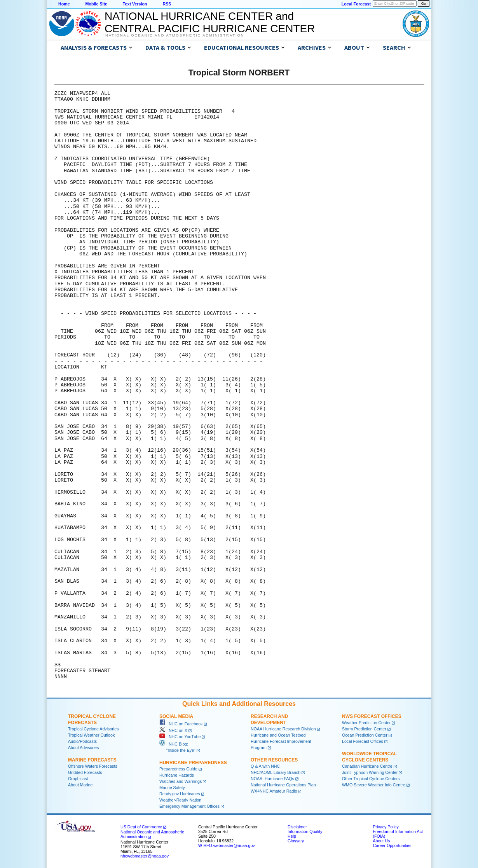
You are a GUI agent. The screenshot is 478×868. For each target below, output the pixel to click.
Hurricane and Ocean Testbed (278, 735)
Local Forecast (356, 4)
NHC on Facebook (181, 724)
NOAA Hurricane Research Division (283, 729)
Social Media (176, 716)
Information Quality (305, 831)
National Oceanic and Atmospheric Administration (175, 35)
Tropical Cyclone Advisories (93, 729)
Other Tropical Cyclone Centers (371, 779)
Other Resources (274, 760)
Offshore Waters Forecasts (93, 766)
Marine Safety (172, 788)
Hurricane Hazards (177, 775)
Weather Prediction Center (366, 723)
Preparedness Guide (178, 769)
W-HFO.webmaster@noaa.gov (227, 845)
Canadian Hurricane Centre (367, 766)
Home (64, 4)
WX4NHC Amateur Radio (274, 791)
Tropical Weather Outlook (91, 735)
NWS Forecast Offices (372, 716)
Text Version (135, 4)
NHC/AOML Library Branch (276, 772)
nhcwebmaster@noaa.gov (145, 856)
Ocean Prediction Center (365, 735)
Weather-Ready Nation (180, 800)
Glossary (296, 841)
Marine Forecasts (92, 760)
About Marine (80, 785)
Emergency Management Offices (189, 806)
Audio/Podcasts (82, 741)
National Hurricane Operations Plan (283, 785)
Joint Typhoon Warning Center (370, 772)
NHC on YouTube (180, 737)
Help (292, 836)
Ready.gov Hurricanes (180, 794)
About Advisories (83, 747)
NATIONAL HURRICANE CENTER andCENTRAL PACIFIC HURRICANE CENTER (210, 22)
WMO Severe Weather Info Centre (374, 785)
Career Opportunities (392, 845)
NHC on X (173, 730)
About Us (381, 841)
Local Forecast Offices (363, 741)
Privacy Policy (386, 827)
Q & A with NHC (265, 766)
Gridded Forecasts (85, 772)
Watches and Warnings (181, 781)
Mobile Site (96, 4)
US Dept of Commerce (141, 827)
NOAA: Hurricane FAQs (272, 779)
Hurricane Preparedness (193, 763)
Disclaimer (297, 827)
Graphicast (78, 779)
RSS (167, 4)
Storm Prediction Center (364, 729)
